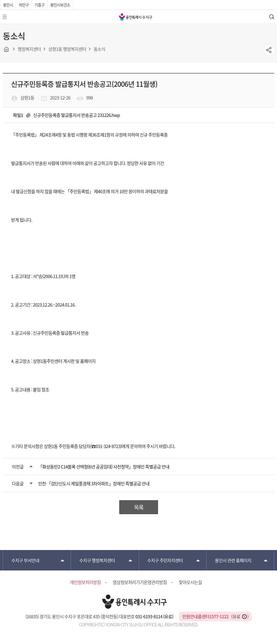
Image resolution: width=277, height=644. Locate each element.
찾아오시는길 (190, 582)
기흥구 (39, 5)
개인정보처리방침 (85, 582)
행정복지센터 (97, 560)
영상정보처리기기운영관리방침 (140, 582)
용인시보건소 (60, 5)
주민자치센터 (165, 560)
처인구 (24, 5)
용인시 (8, 5)
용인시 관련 (233, 560)
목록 (139, 507)
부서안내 (25, 560)
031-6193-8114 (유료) (155, 616)
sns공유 (269, 50)
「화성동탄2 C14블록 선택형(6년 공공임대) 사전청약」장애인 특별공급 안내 (104, 467)
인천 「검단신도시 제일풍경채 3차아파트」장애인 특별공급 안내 (94, 483)
